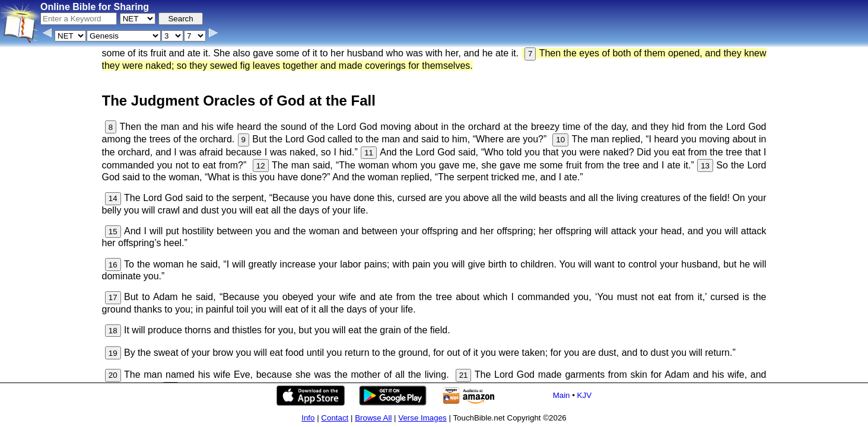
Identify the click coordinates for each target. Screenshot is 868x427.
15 (113, 232)
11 (369, 153)
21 (464, 375)
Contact (335, 418)
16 (113, 265)
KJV (584, 395)
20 (113, 375)
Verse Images (422, 418)
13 (705, 166)
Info (308, 418)
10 (560, 140)
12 (261, 166)
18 (113, 331)
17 (113, 297)
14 (113, 198)
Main (562, 395)
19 (113, 353)
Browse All (373, 418)
